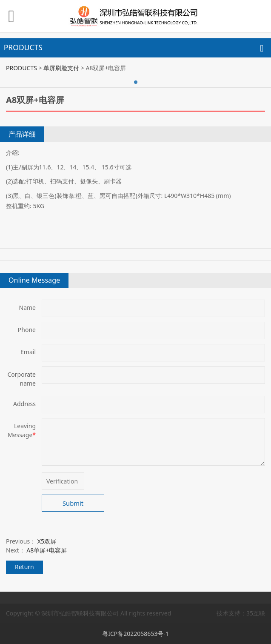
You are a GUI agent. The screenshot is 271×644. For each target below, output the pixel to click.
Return (24, 567)
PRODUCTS (21, 68)
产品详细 (22, 134)
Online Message (34, 280)
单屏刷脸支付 (61, 68)
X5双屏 (47, 541)
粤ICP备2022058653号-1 (135, 634)
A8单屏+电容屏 (47, 550)
